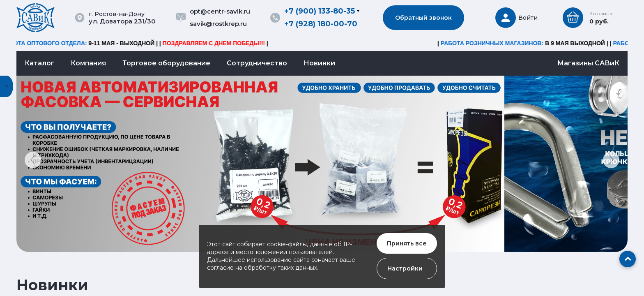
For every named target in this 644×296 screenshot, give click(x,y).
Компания (88, 63)
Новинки (319, 63)
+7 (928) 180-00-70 (321, 24)
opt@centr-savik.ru (220, 11)
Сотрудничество (257, 63)
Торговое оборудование (166, 63)
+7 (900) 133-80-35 (320, 11)
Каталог (39, 63)
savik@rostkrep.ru (218, 24)
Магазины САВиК (588, 63)
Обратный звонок (423, 18)
